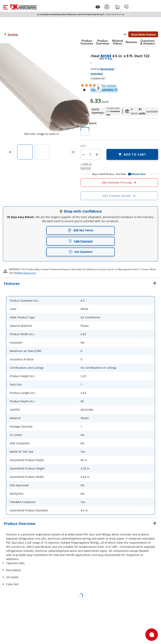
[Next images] (73, 152)
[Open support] (152, 635)
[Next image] (98, 88)
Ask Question (80, 252)
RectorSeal (107, 69)
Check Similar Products (143, 34)
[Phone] (126, 7)
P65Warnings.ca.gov (25, 273)
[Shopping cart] (117, 7)
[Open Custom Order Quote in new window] (119, 196)
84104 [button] (106, 56)
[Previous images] (10, 152)
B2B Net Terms (81, 230)
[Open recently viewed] (98, 7)
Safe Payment (80, 241)
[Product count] (90, 154)
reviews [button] (109, 85)
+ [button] (97, 155)
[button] (5, 7)
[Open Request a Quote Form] (119, 183)
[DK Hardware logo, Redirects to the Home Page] (24, 7)
